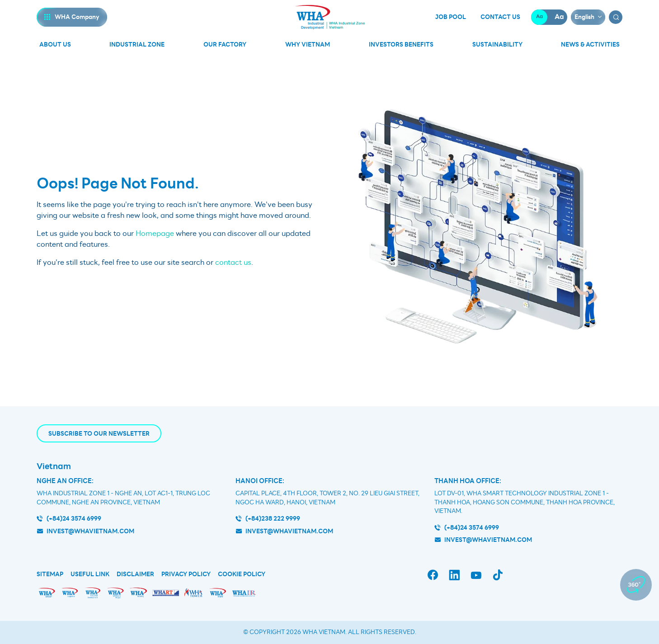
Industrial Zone (137, 45)
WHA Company (77, 17)
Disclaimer (135, 574)
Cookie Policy (242, 574)
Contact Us (500, 17)
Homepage (155, 234)
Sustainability (497, 45)
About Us (55, 45)
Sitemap (50, 574)
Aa (539, 17)
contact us (233, 263)
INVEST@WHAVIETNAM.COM (488, 540)
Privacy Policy (186, 574)
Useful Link (90, 574)
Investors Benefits (401, 45)
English (584, 17)
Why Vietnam (308, 45)
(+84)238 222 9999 (273, 519)
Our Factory (225, 45)
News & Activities (590, 45)
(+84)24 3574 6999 (74, 519)
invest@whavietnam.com (90, 531)
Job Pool (451, 17)
